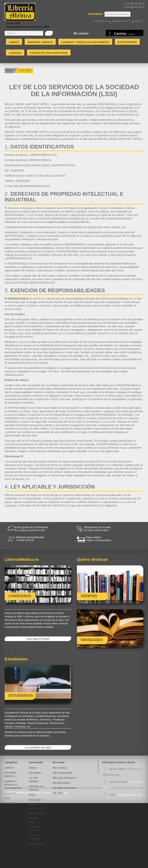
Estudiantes (127, 42)
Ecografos (10, 803)
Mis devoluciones (62, 773)
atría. (8, 798)
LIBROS (14, 42)
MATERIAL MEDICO (40, 42)
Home (9, 71)
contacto (101, 21)
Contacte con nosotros (49, 53)
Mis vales (58, 793)
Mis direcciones (61, 783)
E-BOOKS (15, 53)
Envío (32, 795)
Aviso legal (35, 800)
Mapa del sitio (36, 844)
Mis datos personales (65, 788)
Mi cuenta (59, 762)
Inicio (139, 21)
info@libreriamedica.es (129, 795)
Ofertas (33, 768)
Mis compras (60, 768)
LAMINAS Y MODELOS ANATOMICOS (85, 42)
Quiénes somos (37, 813)
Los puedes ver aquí (38, 747)
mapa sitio (120, 21)
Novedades (35, 773)
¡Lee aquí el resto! (38, 639)
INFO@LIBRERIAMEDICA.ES (32, 186)
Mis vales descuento (64, 778)
